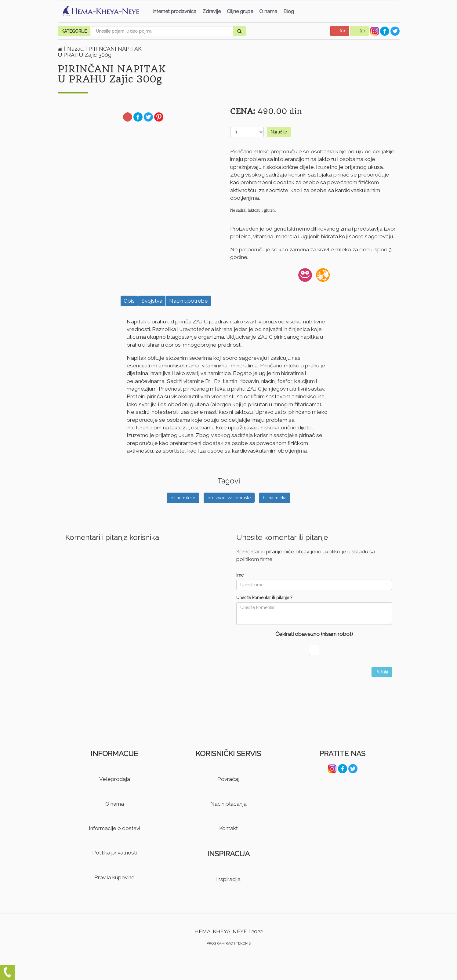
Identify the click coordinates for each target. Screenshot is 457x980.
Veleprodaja (115, 779)
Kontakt (228, 828)
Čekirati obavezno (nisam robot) (314, 634)
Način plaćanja (228, 804)
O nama (268, 11)
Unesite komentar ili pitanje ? (264, 598)
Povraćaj (228, 779)
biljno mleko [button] (183, 498)
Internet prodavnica (174, 11)
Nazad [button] (76, 49)
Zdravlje (212, 11)
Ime (240, 575)
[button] (340, 31)
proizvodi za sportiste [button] (229, 498)
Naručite (279, 132)
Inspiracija (228, 879)
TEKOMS (243, 943)
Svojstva (152, 301)
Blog (289, 11)
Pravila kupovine (114, 877)
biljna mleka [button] (275, 498)
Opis (129, 301)
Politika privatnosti (114, 853)
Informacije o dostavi (114, 828)
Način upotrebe (189, 301)
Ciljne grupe (240, 11)
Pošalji (382, 672)
